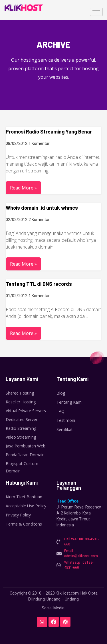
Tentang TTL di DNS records (39, 284)
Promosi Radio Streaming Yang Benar (49, 132)
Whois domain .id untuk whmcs (42, 208)
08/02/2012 (17, 143)
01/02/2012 (17, 296)
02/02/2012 (17, 220)
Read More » (23, 188)
